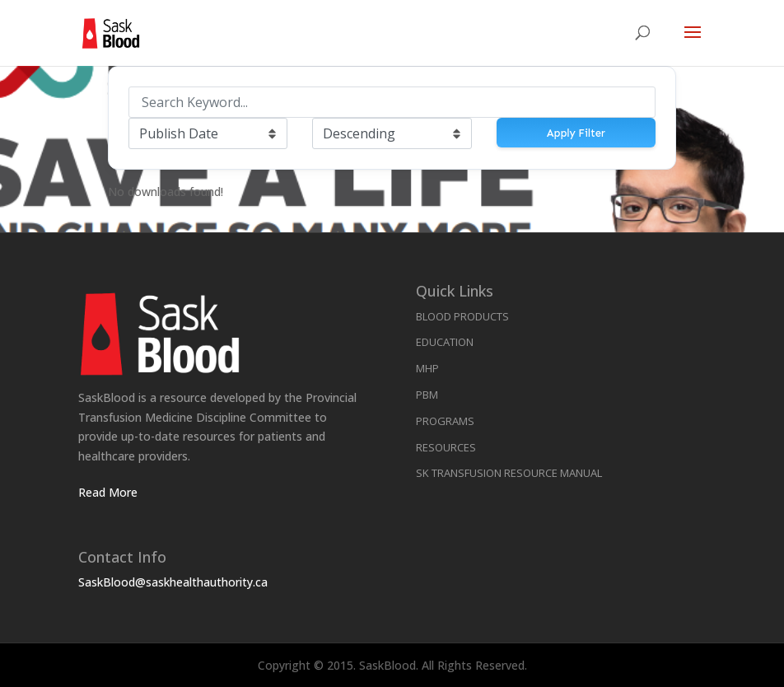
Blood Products (462, 316)
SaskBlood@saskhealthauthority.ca (173, 582)
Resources (446, 447)
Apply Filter (576, 133)
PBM (427, 395)
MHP (427, 368)
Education (445, 342)
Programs (445, 421)
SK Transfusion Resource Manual (509, 473)
